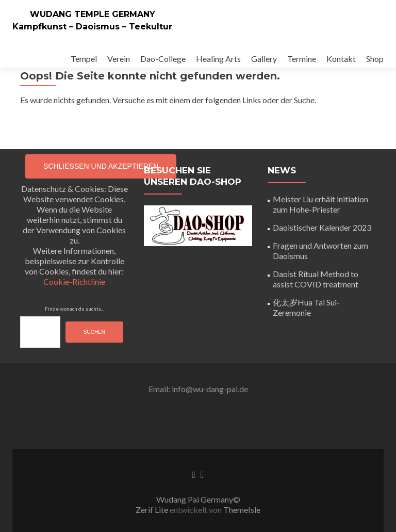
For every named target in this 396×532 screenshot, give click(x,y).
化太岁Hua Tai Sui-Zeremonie (306, 307)
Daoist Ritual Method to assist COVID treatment (316, 279)
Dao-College (163, 59)
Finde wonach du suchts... (75, 309)
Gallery (264, 59)
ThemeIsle (242, 510)
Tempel (84, 59)
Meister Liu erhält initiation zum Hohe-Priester (320, 204)
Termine (302, 59)
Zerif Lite (153, 510)
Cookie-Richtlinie (74, 281)
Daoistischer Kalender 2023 (322, 227)
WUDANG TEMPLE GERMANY (93, 14)
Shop (375, 59)
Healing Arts (218, 59)
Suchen (94, 332)
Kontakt (341, 59)
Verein (119, 59)
